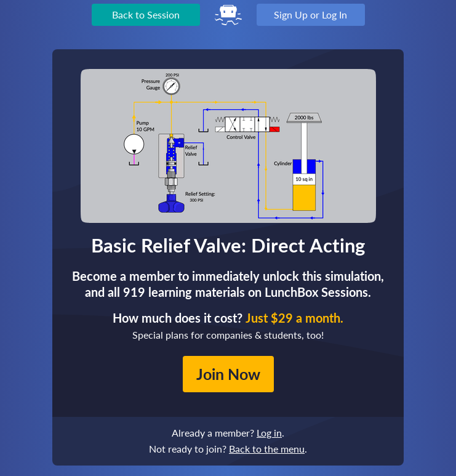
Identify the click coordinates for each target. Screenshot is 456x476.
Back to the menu (267, 449)
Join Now (228, 374)
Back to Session (146, 14)
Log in (269, 433)
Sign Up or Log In (310, 14)
